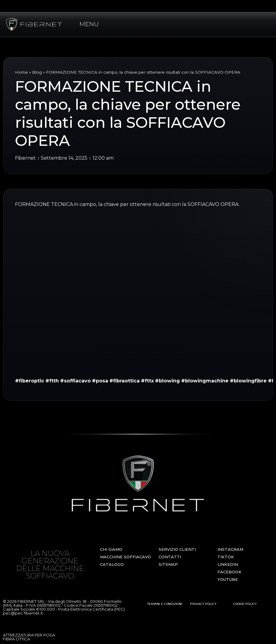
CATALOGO (112, 564)
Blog (37, 72)
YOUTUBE (228, 579)
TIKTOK (226, 557)
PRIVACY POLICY (203, 604)
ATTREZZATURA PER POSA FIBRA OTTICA (29, 637)
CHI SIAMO (111, 549)
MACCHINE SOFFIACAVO (126, 557)
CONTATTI (170, 557)
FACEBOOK (229, 572)
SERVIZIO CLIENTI (177, 549)
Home (21, 72)
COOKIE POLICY (245, 604)
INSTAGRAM (230, 549)
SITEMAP (168, 564)
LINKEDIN (228, 564)
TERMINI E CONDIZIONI (165, 604)
